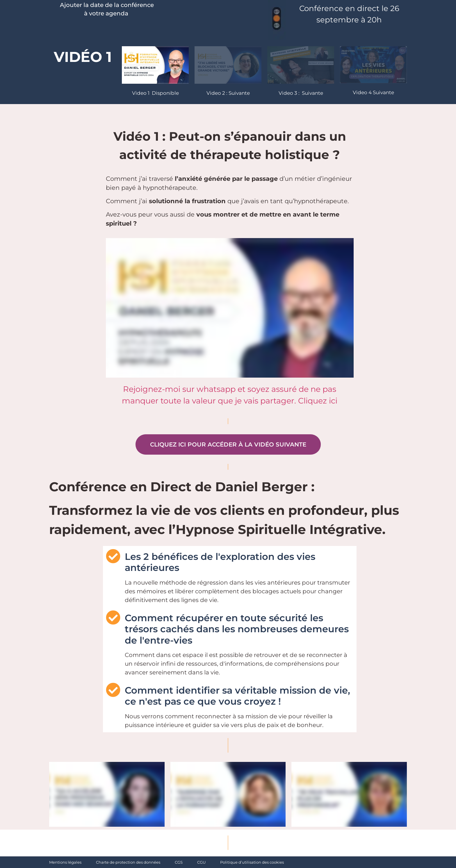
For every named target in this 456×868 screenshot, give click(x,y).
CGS (179, 862)
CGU (201, 862)
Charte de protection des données (128, 862)
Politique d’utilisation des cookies (252, 862)
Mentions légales (65, 862)
